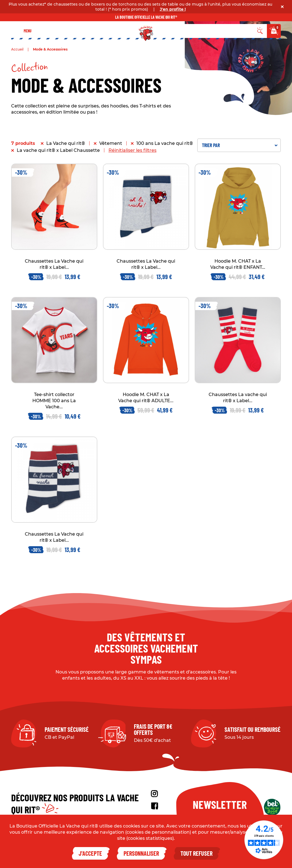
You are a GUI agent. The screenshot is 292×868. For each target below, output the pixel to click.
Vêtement (111, 143)
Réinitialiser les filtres (132, 150)
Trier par (240, 145)
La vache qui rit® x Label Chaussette (58, 150)
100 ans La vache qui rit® (165, 143)
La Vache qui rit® (66, 143)
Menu (28, 31)
